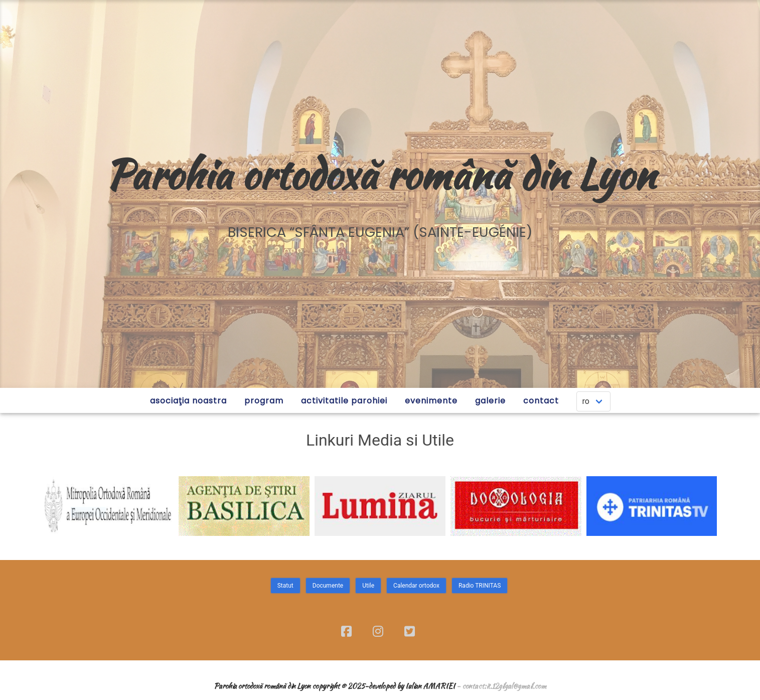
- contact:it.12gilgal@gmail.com (501, 686)
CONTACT (541, 401)
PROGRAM (264, 401)
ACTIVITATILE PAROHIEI (344, 401)
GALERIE (490, 401)
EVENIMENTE (431, 401)
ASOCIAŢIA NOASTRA (188, 401)
